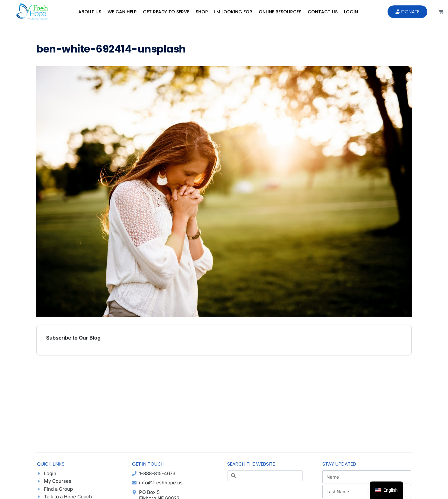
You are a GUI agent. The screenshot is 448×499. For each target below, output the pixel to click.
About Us (90, 12)
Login (351, 12)
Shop (202, 12)
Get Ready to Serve (166, 12)
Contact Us (323, 12)
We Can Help (122, 12)
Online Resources (280, 12)
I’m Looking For (233, 12)
